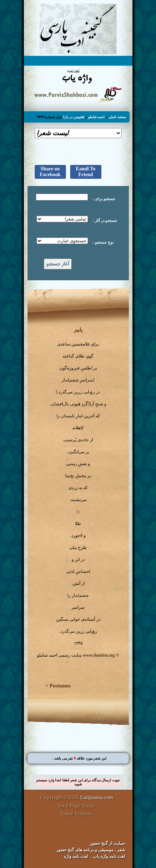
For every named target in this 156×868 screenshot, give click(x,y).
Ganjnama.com (96, 797)
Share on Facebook (50, 172)
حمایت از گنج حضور (107, 843)
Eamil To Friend (85, 172)
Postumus (60, 686)
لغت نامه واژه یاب (109, 856)
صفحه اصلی (117, 117)
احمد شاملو (96, 117)
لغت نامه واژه (76, 856)
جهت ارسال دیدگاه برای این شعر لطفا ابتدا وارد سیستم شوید (78, 782)
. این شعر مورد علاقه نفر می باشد (80, 758)
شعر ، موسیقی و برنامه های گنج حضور (91, 850)
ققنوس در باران (73, 117)
